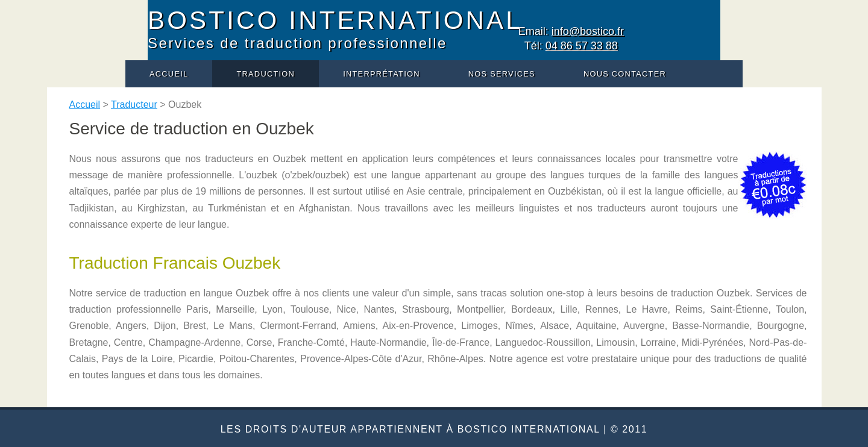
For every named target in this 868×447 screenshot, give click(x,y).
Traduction (266, 74)
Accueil (169, 74)
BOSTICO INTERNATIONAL (335, 20)
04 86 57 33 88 (582, 46)
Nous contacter (625, 74)
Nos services (502, 74)
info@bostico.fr (588, 31)
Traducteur (134, 105)
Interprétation (382, 74)
